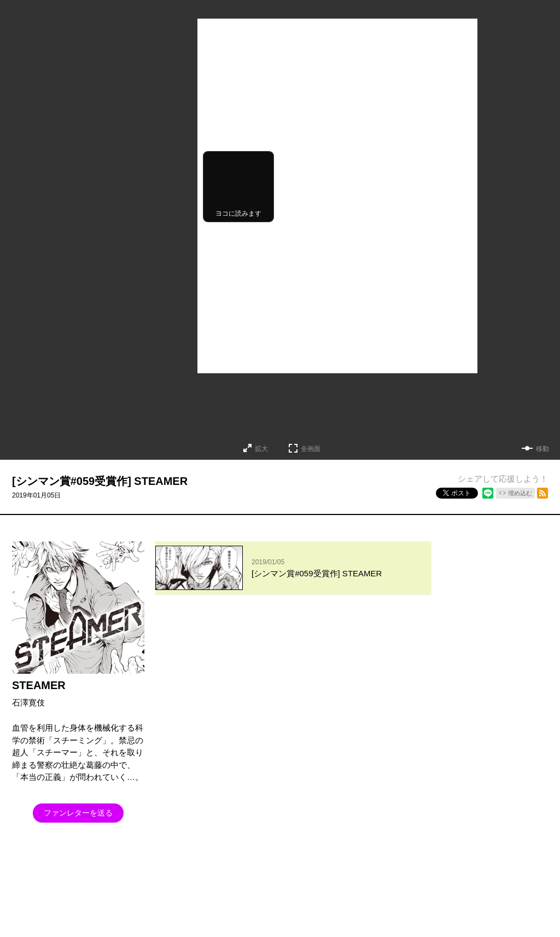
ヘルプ (243, 899)
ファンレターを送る (78, 813)
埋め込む (520, 493)
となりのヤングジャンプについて (60, 899)
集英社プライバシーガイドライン (171, 899)
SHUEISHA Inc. (61, 915)
